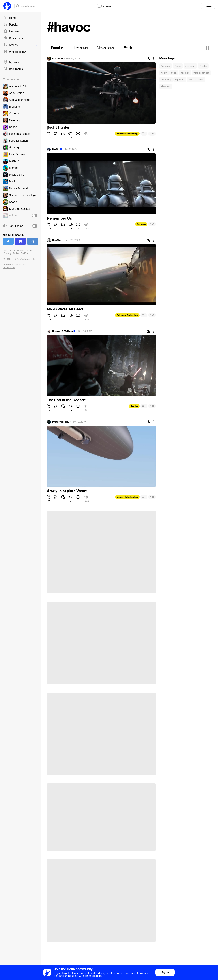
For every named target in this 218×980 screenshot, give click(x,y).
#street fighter (196, 80)
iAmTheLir (58, 240)
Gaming (134, 406)
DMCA (24, 253)
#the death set (201, 73)
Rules (16, 253)
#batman (166, 86)
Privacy (7, 253)
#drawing (166, 80)
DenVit (56, 149)
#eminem (190, 66)
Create (104, 6)
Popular (11, 25)
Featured (12, 31)
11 (152, 497)
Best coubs (13, 38)
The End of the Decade (66, 400)
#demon (185, 73)
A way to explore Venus (67, 491)
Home (10, 18)
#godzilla (180, 80)
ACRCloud (9, 267)
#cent (164, 73)
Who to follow (15, 52)
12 (152, 134)
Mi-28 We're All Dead (65, 309)
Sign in (165, 972)
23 (152, 406)
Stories (20, 45)
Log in (208, 6)
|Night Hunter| (59, 127)
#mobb (203, 66)
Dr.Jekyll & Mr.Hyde (62, 331)
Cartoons (141, 224)
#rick (174, 73)
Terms (29, 250)
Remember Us (59, 218)
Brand (21, 250)
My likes (11, 62)
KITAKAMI (58, 59)
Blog (6, 250)
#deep (178, 66)
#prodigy (166, 66)
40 (152, 224)
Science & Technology (127, 134)
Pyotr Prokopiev (61, 422)
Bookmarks (13, 69)
